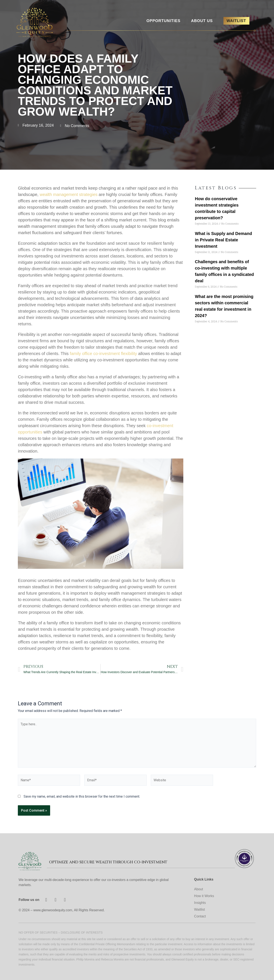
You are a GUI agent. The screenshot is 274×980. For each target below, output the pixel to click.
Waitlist (200, 909)
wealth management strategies (69, 194)
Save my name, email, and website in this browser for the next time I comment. (82, 796)
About (199, 889)
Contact (200, 916)
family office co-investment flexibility (103, 354)
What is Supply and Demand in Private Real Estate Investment (223, 240)
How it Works (204, 896)
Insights (200, 903)
